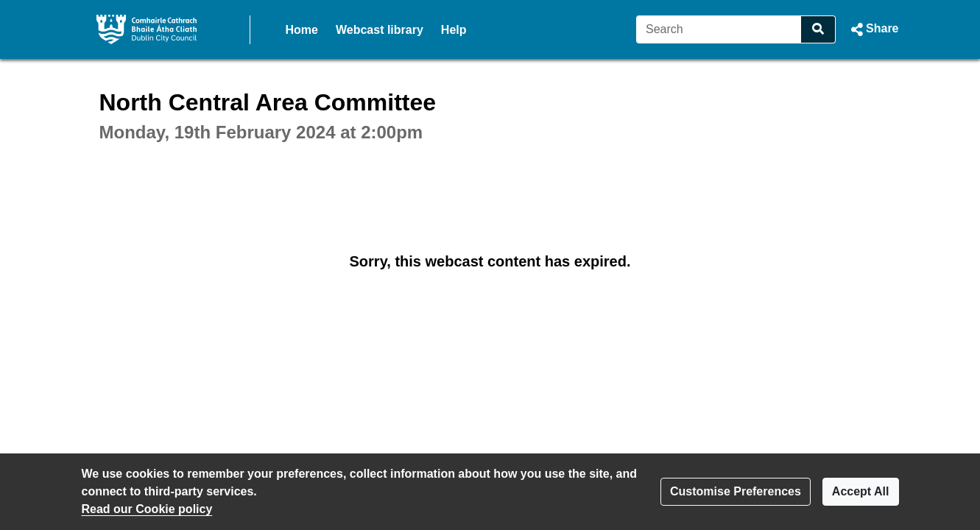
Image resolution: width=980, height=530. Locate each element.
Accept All (861, 491)
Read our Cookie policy (147, 509)
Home (302, 30)
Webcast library (380, 30)
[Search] (719, 29)
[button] (873, 29)
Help (454, 30)
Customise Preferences (736, 491)
